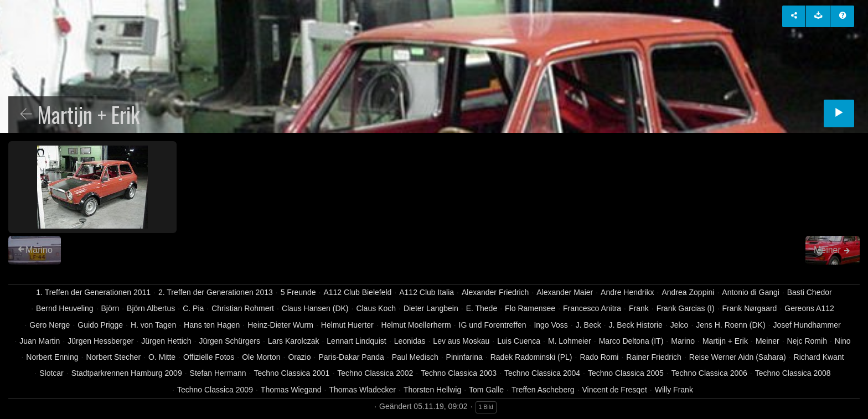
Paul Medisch (415, 357)
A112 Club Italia (427, 292)
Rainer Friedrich (654, 357)
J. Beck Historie (636, 325)
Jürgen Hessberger (100, 341)
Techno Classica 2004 (542, 373)
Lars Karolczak (294, 341)
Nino (843, 341)
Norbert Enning (52, 357)
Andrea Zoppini (688, 292)
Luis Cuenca (519, 341)
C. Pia (193, 308)
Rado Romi (599, 357)
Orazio (299, 357)
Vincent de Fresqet (615, 390)
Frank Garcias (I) (686, 308)
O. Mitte (162, 357)
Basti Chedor (810, 292)
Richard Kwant (819, 357)
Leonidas (410, 341)
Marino (683, 341)
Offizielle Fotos (209, 357)
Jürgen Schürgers (229, 341)
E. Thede (482, 308)
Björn (110, 308)
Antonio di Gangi (751, 292)
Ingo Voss (551, 325)
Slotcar (51, 373)
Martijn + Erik (725, 341)
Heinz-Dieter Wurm (280, 325)
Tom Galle (486, 390)
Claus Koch (376, 308)
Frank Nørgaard (750, 308)
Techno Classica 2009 (215, 390)
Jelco (680, 325)
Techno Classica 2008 (793, 373)
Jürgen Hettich (166, 341)
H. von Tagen (153, 325)
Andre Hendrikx (627, 292)
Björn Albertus (151, 308)
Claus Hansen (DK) (315, 308)
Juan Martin (40, 341)
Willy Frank (674, 390)
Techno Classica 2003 (459, 373)
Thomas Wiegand (291, 390)
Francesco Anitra (592, 308)
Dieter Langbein (431, 308)
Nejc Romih (807, 341)
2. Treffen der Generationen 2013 (216, 292)
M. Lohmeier (570, 341)
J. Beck (588, 325)
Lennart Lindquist (356, 341)
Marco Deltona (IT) (631, 341)
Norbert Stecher (113, 357)
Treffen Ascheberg (543, 390)
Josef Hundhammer (807, 325)
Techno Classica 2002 (375, 373)
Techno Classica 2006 (709, 373)
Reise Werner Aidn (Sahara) (738, 357)
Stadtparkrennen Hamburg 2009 (127, 373)
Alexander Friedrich (495, 292)
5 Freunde (298, 292)
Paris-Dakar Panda (352, 357)
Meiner (768, 341)
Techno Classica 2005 (626, 373)
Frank (639, 308)
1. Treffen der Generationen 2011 (93, 292)
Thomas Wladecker (362, 390)
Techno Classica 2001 (291, 373)
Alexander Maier (565, 292)
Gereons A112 (809, 308)
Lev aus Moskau (461, 341)
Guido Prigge (100, 325)
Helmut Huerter (347, 325)
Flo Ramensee (530, 308)
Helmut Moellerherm (416, 325)
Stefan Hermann (218, 373)
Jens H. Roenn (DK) (730, 325)
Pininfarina (464, 357)
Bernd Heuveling (65, 308)
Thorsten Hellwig (432, 390)
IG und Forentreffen (493, 325)
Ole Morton (261, 357)
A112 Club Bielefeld (357, 292)
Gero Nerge (50, 325)
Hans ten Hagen (212, 325)
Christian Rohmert (243, 308)
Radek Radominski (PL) (531, 357)
